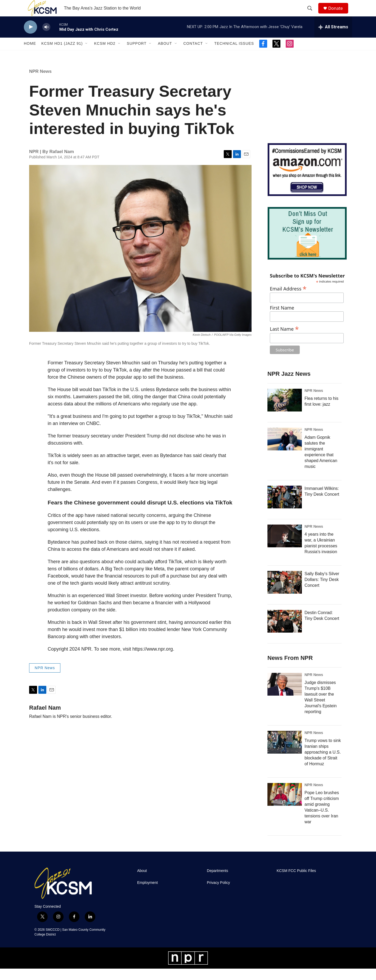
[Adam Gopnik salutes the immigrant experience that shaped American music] (285, 450)
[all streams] (333, 38)
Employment (147, 894)
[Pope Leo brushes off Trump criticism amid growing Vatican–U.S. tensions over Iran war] (285, 806)
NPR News (40, 83)
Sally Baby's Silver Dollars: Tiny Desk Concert (322, 591)
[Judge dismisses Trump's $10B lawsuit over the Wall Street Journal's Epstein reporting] (285, 696)
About (165, 55)
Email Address (288, 299)
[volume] (46, 39)
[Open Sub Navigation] (87, 55)
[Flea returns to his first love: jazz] (285, 411)
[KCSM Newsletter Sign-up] (307, 245)
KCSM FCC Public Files (296, 882)
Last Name (284, 340)
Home (30, 55)
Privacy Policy (218, 894)
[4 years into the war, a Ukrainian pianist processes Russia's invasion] (285, 547)
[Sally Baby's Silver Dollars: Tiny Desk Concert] (285, 594)
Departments (217, 882)
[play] (30, 39)
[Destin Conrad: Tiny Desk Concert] (285, 633)
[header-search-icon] (312, 14)
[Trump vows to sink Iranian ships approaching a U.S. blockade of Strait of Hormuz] (285, 754)
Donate (339, 14)
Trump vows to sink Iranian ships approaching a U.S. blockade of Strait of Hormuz (323, 764)
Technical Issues (234, 55)
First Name (282, 319)
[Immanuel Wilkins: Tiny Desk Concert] (285, 508)
